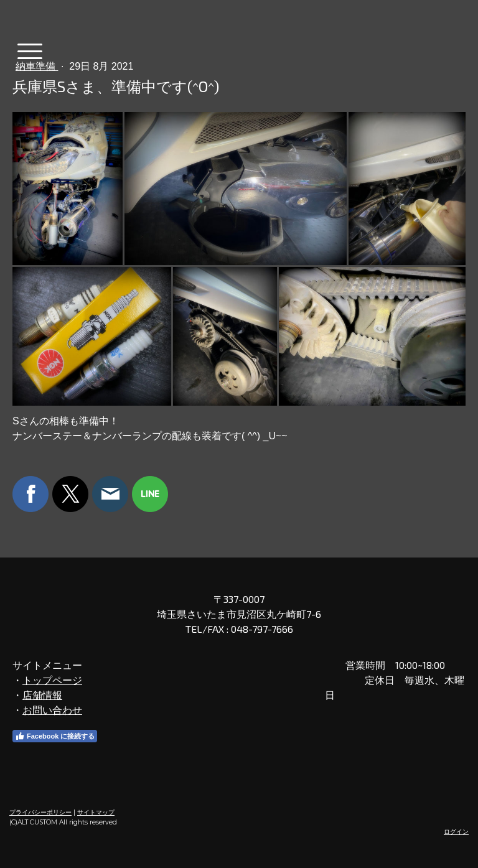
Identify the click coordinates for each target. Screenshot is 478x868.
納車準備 (37, 66)
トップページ (52, 680)
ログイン (456, 832)
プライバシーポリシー (40, 812)
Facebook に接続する (55, 736)
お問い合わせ (52, 710)
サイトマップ (96, 812)
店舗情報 (42, 695)
